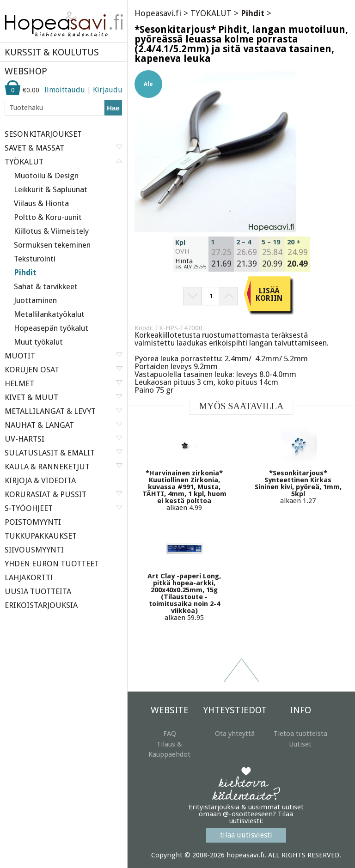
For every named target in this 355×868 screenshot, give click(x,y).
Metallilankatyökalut (49, 314)
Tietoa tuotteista (300, 734)
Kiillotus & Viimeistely (51, 231)
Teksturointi (35, 259)
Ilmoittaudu (65, 90)
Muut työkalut (38, 342)
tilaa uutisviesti (246, 835)
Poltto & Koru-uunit (48, 217)
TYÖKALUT (211, 13)
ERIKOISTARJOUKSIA (41, 605)
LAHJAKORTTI (29, 577)
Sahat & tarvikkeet (46, 286)
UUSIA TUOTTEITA (38, 591)
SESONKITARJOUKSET (43, 134)
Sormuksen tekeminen (52, 245)
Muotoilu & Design (46, 176)
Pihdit (25, 273)
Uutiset (300, 744)
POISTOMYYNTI (33, 522)
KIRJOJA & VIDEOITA (40, 480)
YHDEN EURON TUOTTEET (52, 564)
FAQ (170, 734)
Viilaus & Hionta (41, 203)
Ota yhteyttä (235, 734)
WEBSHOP (26, 71)
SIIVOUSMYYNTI (34, 550)
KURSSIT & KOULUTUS (52, 52)
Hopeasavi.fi (158, 13)
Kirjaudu (108, 90)
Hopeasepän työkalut (51, 328)
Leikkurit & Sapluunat (51, 189)
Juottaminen (35, 300)
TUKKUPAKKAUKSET (41, 536)
